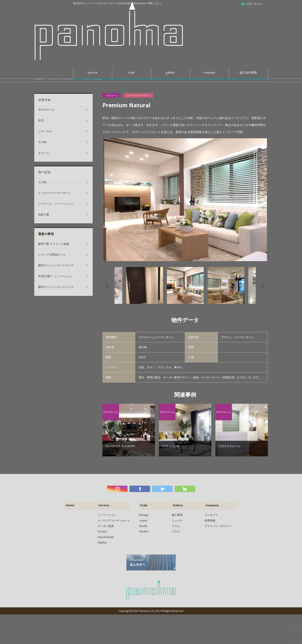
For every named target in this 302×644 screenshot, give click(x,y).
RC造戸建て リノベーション (55, 276)
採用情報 (210, 518)
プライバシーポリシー (218, 524)
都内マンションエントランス (56, 265)
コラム (176, 524)
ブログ (176, 529)
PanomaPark (106, 535)
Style (143, 504)
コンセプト (211, 513)
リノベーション (107, 513)
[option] (185, 200)
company (209, 12)
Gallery (177, 504)
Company (211, 504)
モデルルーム (111, 95)
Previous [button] (107, 286)
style (132, 12)
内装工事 (44, 214)
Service (103, 504)
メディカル (45, 131)
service (93, 12)
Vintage (144, 513)
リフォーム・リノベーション (56, 204)
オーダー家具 (106, 524)
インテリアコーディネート (63, 78)
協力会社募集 (248, 12)
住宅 (41, 120)
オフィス (44, 153)
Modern (144, 529)
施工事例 (177, 513)
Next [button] (263, 286)
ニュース (177, 518)
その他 (42, 142)
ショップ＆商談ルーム (52, 254)
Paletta (102, 540)
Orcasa (102, 529)
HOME (38, 78)
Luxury (143, 518)
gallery (170, 12)
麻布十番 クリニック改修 (54, 244)
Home (69, 504)
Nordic (143, 524)
